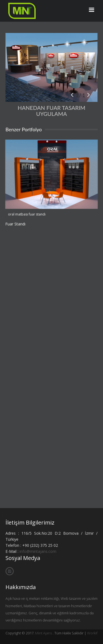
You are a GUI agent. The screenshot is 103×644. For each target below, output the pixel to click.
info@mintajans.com (38, 551)
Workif (92, 633)
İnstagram (10, 571)
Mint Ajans (44, 633)
